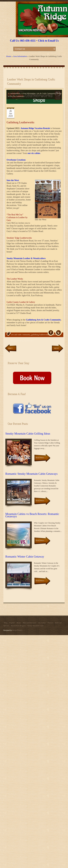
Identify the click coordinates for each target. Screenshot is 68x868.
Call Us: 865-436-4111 (23, 41)
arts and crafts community (21, 335)
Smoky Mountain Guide (36, 626)
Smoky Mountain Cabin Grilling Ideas (28, 434)
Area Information (20, 56)
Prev (10, 348)
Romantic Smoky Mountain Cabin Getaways (31, 474)
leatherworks (29, 341)
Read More (40, 458)
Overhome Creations (16, 160)
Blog (6, 623)
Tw (59, 333)
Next (56, 348)
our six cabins (34, 153)
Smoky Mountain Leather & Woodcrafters (26, 258)
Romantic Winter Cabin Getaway (25, 557)
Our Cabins (42, 623)
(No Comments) (18, 96)
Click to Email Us (48, 41)
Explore (12, 623)
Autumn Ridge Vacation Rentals (35, 128)
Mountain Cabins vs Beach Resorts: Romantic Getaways (32, 515)
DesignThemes (17, 630)
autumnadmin (15, 93)
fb (51, 333)
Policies (50, 623)
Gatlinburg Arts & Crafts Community (43, 320)
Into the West (13, 180)
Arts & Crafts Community (46, 93)
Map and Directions (29, 623)
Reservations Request (18, 626)
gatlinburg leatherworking (41, 335)
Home (9, 56)
